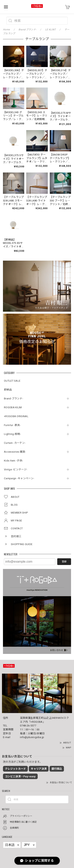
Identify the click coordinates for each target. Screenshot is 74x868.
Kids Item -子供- (13, 461)
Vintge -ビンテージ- (16, 469)
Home (6, 30)
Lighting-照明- (12, 434)
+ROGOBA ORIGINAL (16, 416)
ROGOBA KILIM (13, 407)
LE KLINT (50, 30)
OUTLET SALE (12, 381)
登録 (64, 562)
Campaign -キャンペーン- (19, 478)
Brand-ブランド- (14, 399)
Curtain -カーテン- (15, 443)
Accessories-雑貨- (15, 452)
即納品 (8, 390)
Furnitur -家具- (12, 425)
